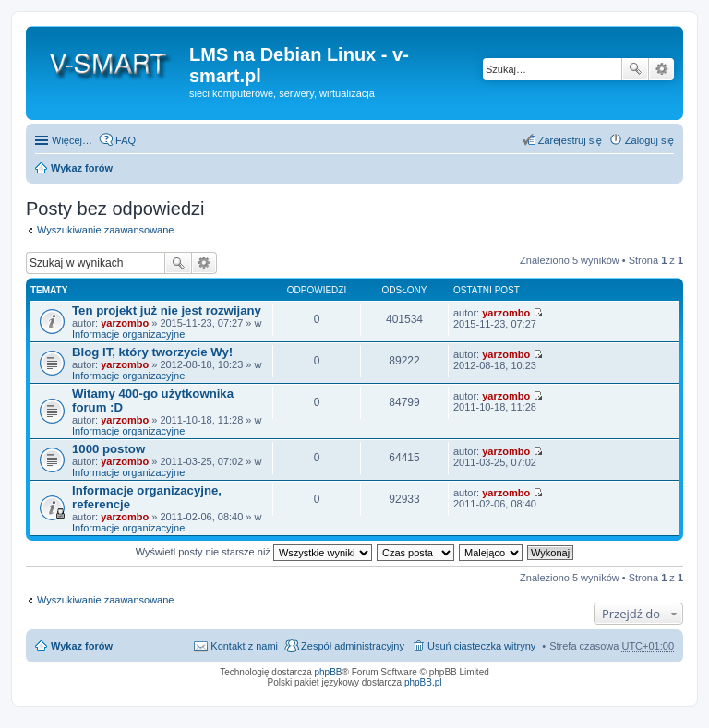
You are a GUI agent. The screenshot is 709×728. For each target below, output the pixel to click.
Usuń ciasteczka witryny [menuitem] (481, 646)
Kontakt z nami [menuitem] (244, 646)
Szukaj (635, 69)
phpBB (329, 672)
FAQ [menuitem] (126, 140)
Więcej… (72, 140)
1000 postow (108, 449)
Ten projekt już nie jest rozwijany (167, 310)
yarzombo (125, 323)
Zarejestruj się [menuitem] (570, 140)
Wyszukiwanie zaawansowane (661, 69)
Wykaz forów (82, 168)
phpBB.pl (423, 682)
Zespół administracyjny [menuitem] (353, 646)
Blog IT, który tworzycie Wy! (152, 352)
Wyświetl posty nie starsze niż (254, 552)
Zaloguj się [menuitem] (649, 140)
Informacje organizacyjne (128, 334)
